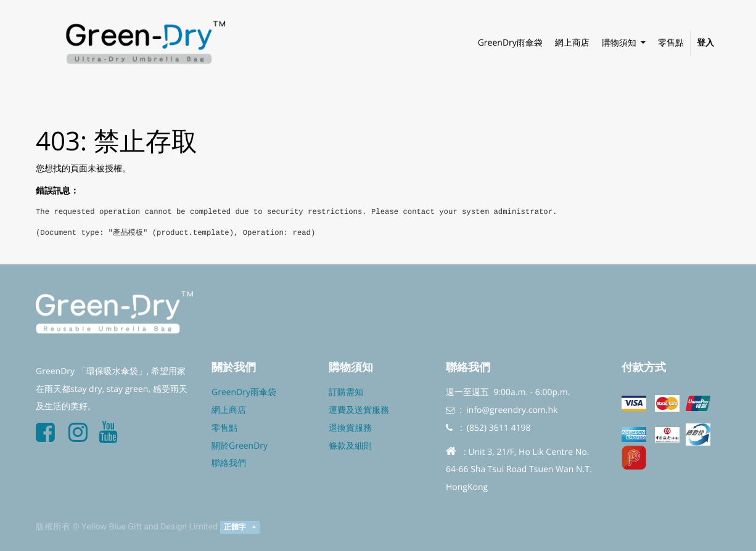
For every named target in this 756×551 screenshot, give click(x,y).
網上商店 (229, 410)
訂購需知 (346, 392)
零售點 (224, 428)
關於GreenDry (240, 446)
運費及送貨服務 (359, 410)
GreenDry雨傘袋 (244, 392)
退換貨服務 (350, 428)
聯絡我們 (229, 463)
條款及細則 (350, 446)
